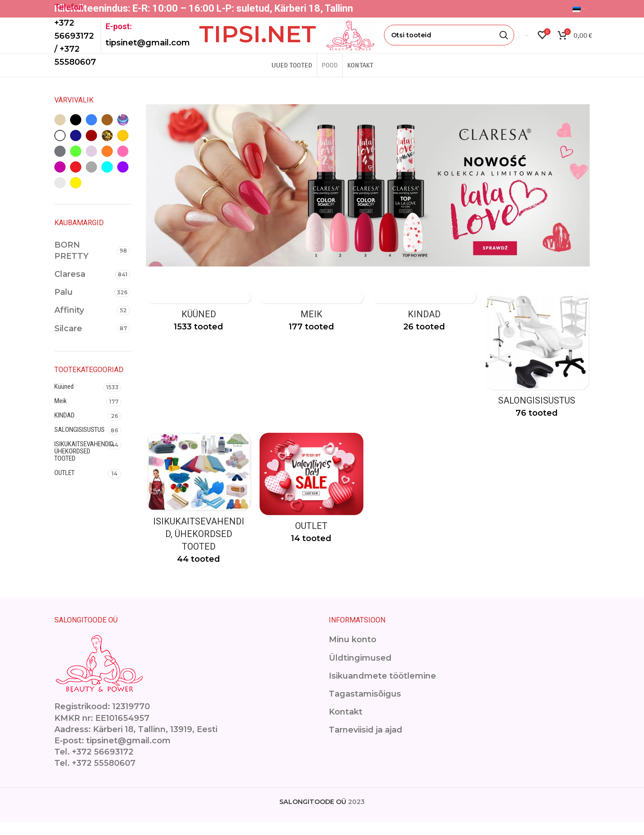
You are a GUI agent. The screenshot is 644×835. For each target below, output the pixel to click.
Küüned (64, 399)
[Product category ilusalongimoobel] (538, 370)
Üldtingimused (360, 671)
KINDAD (64, 427)
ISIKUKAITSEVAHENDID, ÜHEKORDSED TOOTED (81, 463)
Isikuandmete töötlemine (382, 689)
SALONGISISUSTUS (79, 442)
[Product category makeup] (311, 327)
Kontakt (346, 725)
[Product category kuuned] (198, 327)
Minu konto (353, 653)
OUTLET (64, 485)
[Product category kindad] (424, 327)
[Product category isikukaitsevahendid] (198, 515)
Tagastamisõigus (365, 707)
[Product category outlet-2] (311, 504)
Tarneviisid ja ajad (366, 743)
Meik (61, 413)
